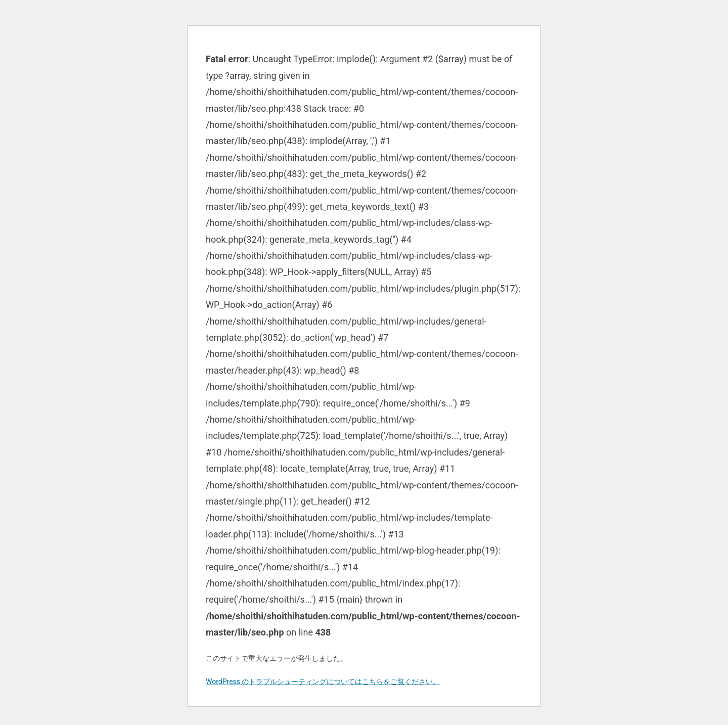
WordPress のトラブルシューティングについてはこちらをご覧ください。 (323, 682)
